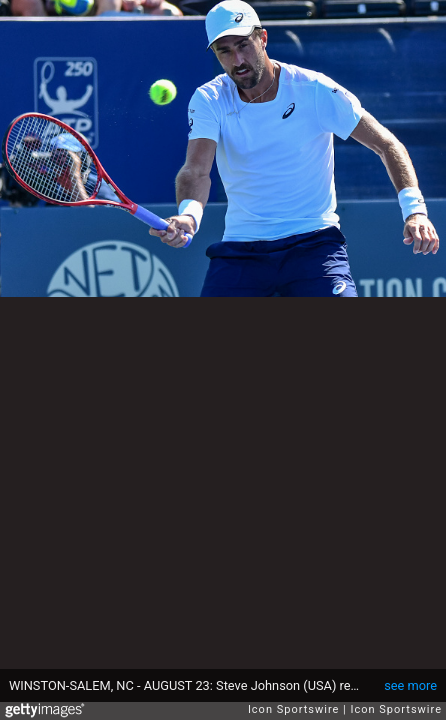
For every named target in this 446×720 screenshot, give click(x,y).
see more (410, 685)
